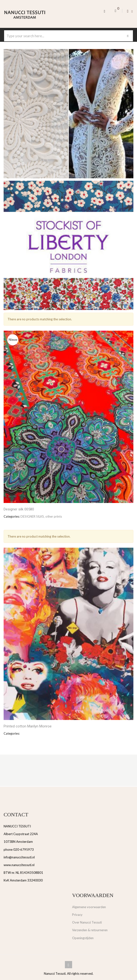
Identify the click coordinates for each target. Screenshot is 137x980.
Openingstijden (83, 938)
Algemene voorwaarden (89, 907)
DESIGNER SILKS (32, 516)
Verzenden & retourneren (90, 930)
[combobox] (68, 36)
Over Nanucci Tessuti (87, 922)
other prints (54, 516)
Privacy (77, 915)
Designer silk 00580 (19, 509)
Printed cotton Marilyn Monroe (28, 726)
